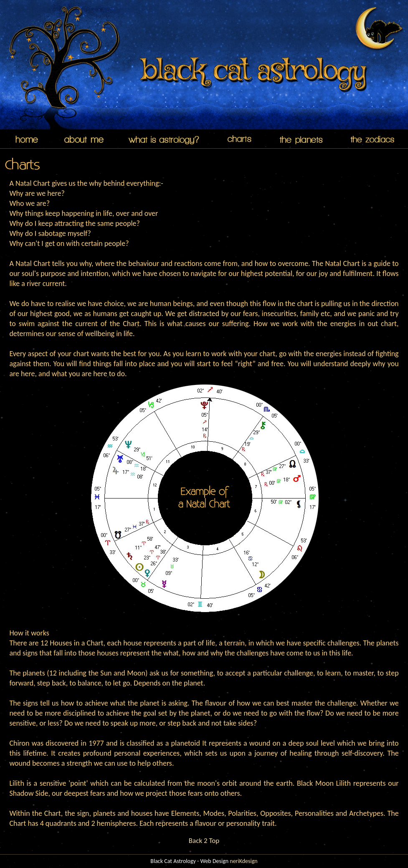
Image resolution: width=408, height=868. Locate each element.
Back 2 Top (204, 841)
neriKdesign (243, 861)
